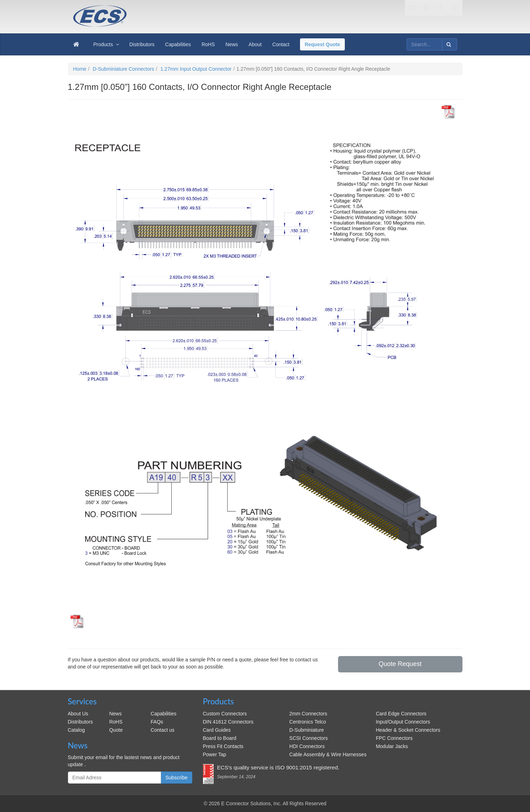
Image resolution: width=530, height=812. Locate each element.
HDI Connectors (307, 746)
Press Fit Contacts (223, 746)
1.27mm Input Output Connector (196, 69)
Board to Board (220, 738)
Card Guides (217, 730)
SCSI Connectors (309, 738)
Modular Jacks (392, 746)
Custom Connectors (225, 714)
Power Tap (215, 754)
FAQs (157, 722)
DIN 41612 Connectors (228, 722)
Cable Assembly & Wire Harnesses (328, 754)
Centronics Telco (308, 722)
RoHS (116, 722)
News (115, 714)
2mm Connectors (308, 714)
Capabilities (164, 714)
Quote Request (400, 664)
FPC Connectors (394, 738)
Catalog (76, 730)
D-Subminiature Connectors (124, 69)
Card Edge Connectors (401, 714)
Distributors (81, 722)
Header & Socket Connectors (408, 730)
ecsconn (165, 11)
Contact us (163, 730)
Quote (116, 730)
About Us (78, 714)
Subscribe (176, 778)
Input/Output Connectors (403, 722)
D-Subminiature (307, 730)
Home (80, 69)
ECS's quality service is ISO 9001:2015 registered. (278, 767)
